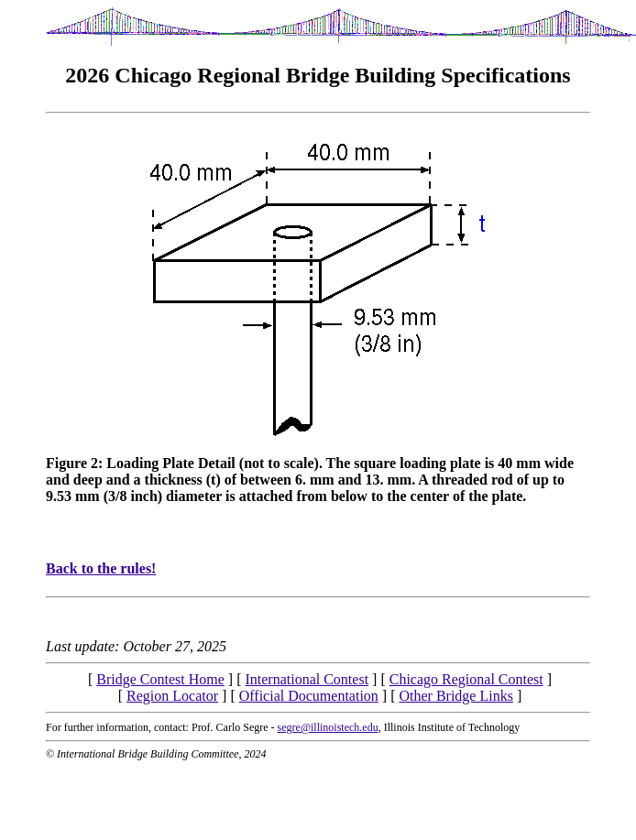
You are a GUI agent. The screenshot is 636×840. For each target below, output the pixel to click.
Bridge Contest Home (160, 679)
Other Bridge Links (455, 696)
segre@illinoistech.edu (328, 727)
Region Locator (172, 696)
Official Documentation (309, 696)
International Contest (307, 679)
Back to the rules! (101, 568)
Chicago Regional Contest (466, 679)
